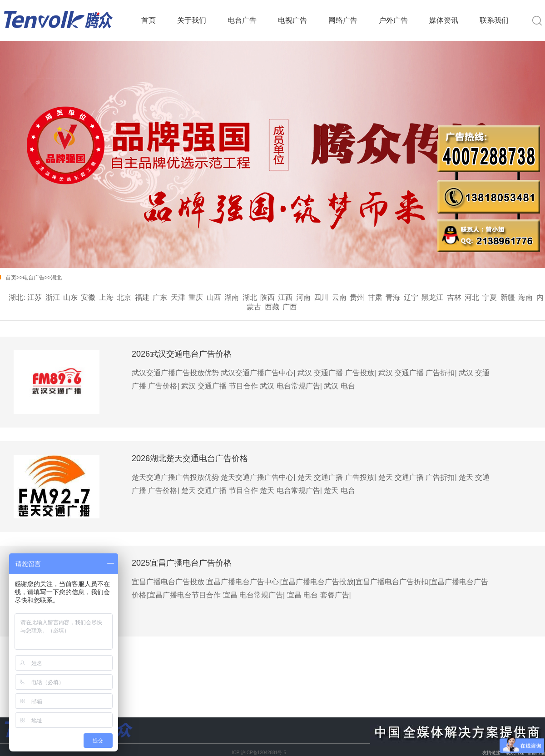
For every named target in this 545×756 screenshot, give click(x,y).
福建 (142, 297)
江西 (285, 297)
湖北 (56, 278)
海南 (525, 297)
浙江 (53, 297)
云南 (339, 297)
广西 (290, 307)
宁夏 (490, 297)
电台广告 (242, 20)
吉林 (454, 297)
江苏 (35, 297)
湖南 (232, 297)
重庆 (196, 297)
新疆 (508, 297)
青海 (393, 297)
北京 (124, 297)
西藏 (272, 307)
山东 (70, 297)
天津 (178, 297)
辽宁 (411, 297)
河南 (303, 297)
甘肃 (375, 297)
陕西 (268, 297)
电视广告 (292, 20)
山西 (214, 297)
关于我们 (192, 20)
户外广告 (393, 20)
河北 (472, 297)
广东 (160, 297)
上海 (106, 297)
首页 (149, 20)
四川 (321, 297)
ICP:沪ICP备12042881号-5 (259, 753)
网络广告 (343, 20)
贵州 (357, 297)
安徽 (88, 297)
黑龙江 (432, 297)
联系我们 (494, 20)
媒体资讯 (444, 20)
